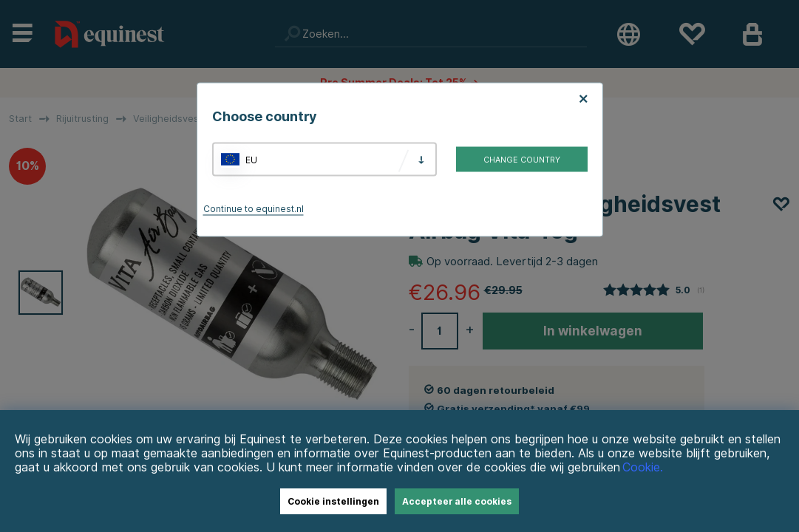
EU (251, 159)
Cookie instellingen (333, 501)
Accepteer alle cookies (457, 501)
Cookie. (643, 467)
